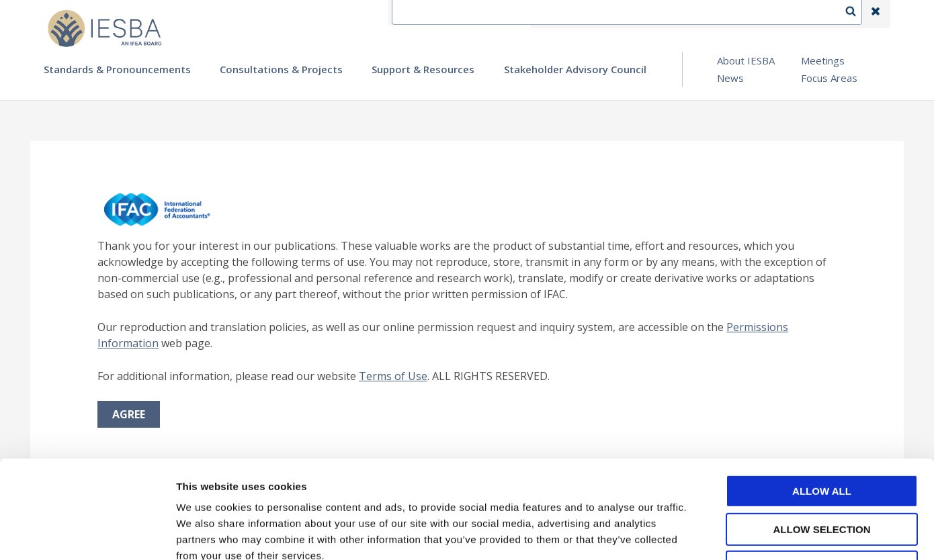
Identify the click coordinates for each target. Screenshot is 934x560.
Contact (602, 14)
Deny (822, 475)
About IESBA (746, 60)
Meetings (823, 60)
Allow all (822, 399)
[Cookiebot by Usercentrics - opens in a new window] (87, 534)
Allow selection (822, 437)
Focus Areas (829, 78)
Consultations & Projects (281, 69)
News (730, 78)
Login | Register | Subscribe (768, 14)
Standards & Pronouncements (117, 69)
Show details (705, 533)
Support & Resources (423, 69)
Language (665, 14)
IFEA (552, 14)
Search (857, 14)
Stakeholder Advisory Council (575, 69)
